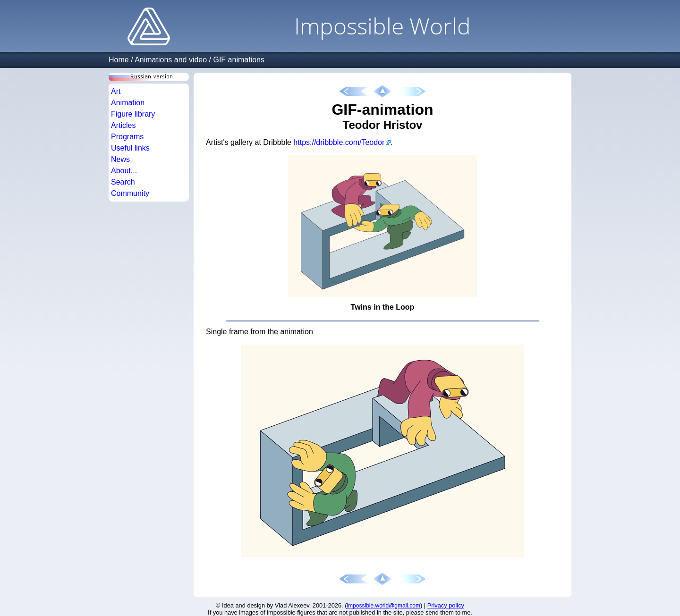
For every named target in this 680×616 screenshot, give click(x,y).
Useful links (130, 148)
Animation (128, 103)
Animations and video (171, 60)
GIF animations (238, 60)
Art (116, 91)
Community (130, 193)
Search (123, 182)
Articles (123, 125)
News (120, 159)
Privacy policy (446, 605)
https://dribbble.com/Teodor (339, 142)
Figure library (133, 114)
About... (124, 171)
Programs (127, 137)
